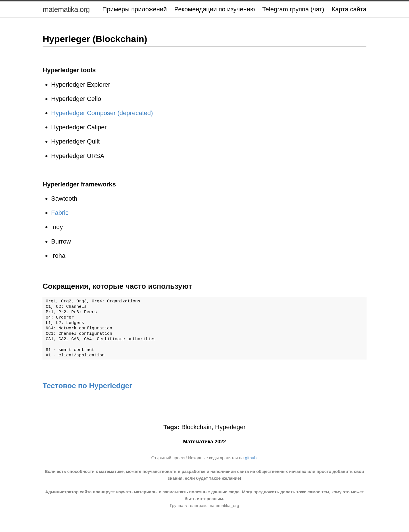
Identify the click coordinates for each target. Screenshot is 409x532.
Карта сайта (349, 9)
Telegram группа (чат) (293, 9)
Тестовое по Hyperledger (87, 389)
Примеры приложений (134, 9)
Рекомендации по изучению (214, 9)
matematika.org (66, 9)
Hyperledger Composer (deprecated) (102, 113)
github (251, 461)
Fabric (60, 213)
